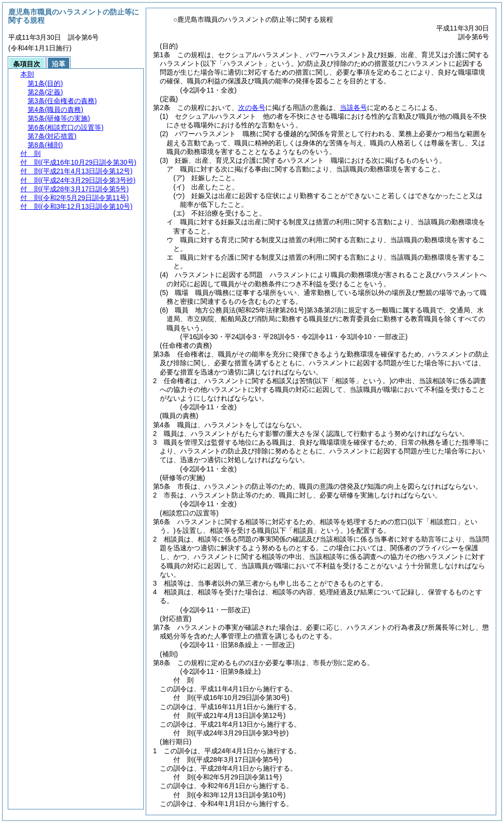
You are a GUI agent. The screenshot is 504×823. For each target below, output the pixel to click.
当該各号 (353, 108)
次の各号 (252, 108)
